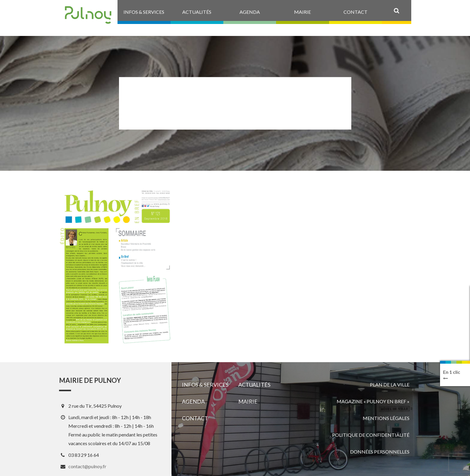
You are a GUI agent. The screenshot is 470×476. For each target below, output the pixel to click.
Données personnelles (380, 452)
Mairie (248, 401)
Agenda (193, 401)
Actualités (254, 385)
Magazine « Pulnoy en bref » (373, 401)
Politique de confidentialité (371, 435)
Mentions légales (386, 418)
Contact (195, 418)
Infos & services (205, 385)
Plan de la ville (390, 384)
